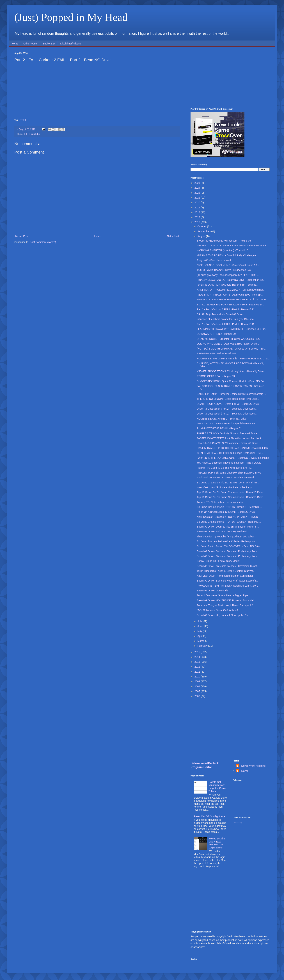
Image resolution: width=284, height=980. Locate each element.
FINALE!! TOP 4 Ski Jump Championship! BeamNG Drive (229, 473)
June (200, 626)
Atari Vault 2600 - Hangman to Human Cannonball (225, 576)
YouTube (35, 134)
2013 (198, 662)
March (201, 641)
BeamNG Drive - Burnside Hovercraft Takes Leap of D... (228, 581)
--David (244, 771)
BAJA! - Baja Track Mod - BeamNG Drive (220, 314)
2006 (198, 696)
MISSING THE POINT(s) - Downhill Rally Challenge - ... (228, 255)
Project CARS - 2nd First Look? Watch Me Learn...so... (227, 586)
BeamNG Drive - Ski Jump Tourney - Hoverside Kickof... (228, 566)
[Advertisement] (230, 77)
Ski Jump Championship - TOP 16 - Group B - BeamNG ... (229, 507)
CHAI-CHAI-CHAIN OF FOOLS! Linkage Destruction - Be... (230, 453)
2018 (198, 212)
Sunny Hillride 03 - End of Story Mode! (218, 561)
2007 (198, 691)
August (202, 236)
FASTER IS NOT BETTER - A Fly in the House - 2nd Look (229, 438)
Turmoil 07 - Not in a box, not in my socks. (220, 502)
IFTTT (22, 120)
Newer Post (22, 236)
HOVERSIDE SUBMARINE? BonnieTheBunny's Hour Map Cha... (233, 359)
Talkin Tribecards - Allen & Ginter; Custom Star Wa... (226, 571)
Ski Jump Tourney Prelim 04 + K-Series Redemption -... (228, 541)
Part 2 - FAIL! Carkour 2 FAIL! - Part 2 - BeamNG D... (226, 309)
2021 (198, 198)
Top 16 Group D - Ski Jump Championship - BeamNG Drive (230, 492)
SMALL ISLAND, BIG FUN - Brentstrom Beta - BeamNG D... (230, 305)
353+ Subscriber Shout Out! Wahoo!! (217, 610)
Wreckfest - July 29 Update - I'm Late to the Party (224, 487)
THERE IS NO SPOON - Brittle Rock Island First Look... (228, 399)
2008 (198, 686)
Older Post (173, 236)
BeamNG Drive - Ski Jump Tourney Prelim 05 (222, 531)
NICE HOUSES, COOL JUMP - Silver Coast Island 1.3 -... (229, 265)
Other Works (30, 44)
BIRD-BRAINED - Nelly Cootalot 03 (217, 353)
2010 (198, 677)
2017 (198, 217)
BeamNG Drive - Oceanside (212, 591)
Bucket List (49, 44)
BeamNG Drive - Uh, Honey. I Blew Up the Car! (223, 615)
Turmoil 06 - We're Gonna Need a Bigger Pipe (222, 595)
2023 (198, 193)
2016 (198, 222)
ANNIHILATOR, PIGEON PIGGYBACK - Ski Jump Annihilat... (231, 290)
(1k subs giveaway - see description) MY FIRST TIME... (228, 275)
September (204, 231)
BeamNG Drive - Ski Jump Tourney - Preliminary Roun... (228, 551)
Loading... (239, 822)
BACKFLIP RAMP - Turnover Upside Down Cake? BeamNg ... (231, 394)
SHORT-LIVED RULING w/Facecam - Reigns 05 (224, 241)
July (200, 621)
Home (15, 44)
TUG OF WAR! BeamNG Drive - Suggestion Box (224, 270)
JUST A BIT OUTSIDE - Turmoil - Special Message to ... (228, 423)
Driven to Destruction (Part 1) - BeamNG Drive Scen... (227, 414)
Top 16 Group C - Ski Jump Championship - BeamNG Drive (230, 497)
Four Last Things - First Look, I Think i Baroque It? (225, 605)
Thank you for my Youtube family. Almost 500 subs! (225, 537)
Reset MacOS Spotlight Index (210, 816)
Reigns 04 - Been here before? (214, 260)
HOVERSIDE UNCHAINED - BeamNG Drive (222, 419)
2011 (198, 672)
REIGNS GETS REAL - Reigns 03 (216, 376)
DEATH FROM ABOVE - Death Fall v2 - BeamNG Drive (228, 404)
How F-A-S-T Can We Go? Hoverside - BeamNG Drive (227, 443)
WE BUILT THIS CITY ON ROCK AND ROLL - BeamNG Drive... (232, 245)
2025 (198, 183)
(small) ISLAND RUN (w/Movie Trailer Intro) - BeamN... (227, 285)
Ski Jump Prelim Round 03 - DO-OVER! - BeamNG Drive (229, 546)
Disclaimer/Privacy (71, 44)
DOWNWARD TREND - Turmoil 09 (216, 334)
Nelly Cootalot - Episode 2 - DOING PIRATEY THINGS (227, 517)
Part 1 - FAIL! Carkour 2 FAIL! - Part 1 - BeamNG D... (226, 324)
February (203, 646)
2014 (198, 657)
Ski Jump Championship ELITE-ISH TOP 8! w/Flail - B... (228, 483)
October (202, 226)
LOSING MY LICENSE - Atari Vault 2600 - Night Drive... (228, 344)
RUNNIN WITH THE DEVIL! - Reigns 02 (219, 428)
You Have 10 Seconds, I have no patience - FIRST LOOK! (229, 463)
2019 (198, 208)
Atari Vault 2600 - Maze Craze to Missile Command (225, 477)
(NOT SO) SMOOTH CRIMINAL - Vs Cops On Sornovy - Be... (231, 349)
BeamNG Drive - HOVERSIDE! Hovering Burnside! (225, 600)
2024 (198, 188)
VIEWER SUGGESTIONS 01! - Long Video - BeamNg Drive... (231, 371)
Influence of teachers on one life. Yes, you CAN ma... (226, 319)
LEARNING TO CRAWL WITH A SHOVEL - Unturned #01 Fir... (232, 329)
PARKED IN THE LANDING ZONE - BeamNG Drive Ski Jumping (233, 458)
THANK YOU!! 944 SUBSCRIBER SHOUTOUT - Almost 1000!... (233, 299)
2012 (198, 667)
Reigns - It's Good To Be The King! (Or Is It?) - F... (225, 468)
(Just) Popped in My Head (71, 17)
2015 (198, 652)
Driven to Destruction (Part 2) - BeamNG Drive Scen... (227, 409)
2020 (198, 202)
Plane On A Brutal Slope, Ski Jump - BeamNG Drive (226, 512)
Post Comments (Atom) (43, 242)
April (200, 636)
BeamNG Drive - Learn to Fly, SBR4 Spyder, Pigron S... (228, 527)
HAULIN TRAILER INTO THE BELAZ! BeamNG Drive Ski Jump (232, 448)
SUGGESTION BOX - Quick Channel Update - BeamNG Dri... (231, 381)
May (200, 631)
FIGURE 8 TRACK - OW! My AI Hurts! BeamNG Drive (227, 433)
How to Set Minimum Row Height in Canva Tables (217, 787)
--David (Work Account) (253, 766)
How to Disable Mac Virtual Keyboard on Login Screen (217, 843)
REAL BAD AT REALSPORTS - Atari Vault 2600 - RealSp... (230, 295)
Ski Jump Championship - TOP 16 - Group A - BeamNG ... (229, 522)
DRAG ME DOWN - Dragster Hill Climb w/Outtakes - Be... (229, 339)
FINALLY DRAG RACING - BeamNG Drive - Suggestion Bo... (231, 280)
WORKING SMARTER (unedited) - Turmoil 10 (222, 250)
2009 (198, 681)
